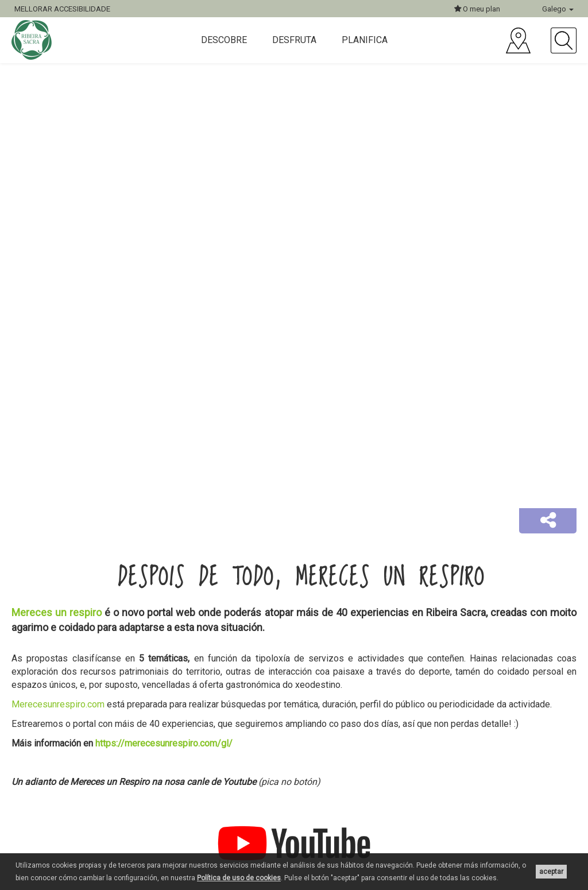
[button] (548, 521)
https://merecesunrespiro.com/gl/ (164, 743)
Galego (558, 9)
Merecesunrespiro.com (58, 704)
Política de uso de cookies (239, 878)
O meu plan (477, 9)
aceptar (551, 872)
